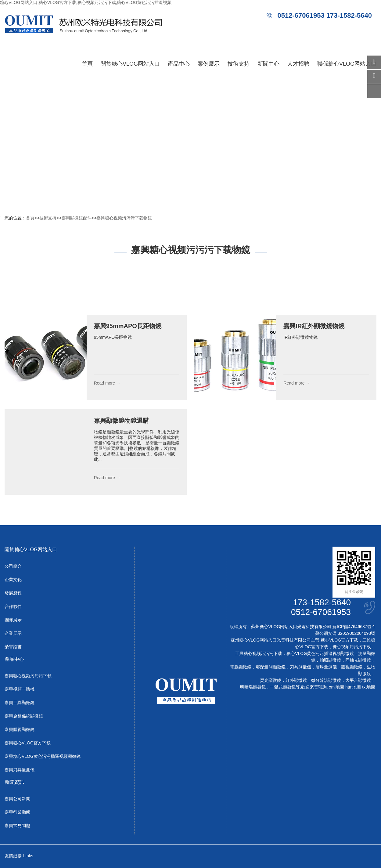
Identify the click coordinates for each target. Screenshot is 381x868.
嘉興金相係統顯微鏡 (24, 716)
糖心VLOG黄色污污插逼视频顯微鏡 (320, 653)
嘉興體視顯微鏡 (20, 729)
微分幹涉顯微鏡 (326, 680)
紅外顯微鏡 (296, 680)
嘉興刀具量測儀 (20, 770)
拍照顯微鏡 (330, 660)
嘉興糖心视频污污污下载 (28, 676)
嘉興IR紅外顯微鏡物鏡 (314, 326)
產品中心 (179, 64)
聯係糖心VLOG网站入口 (347, 64)
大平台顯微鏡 (358, 680)
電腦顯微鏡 (241, 667)
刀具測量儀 (300, 667)
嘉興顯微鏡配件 (77, 218)
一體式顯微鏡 (283, 687)
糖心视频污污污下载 (352, 647)
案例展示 (209, 64)
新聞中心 (268, 64)
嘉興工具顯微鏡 (20, 703)
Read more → (107, 383)
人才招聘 (298, 64)
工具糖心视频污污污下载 (259, 653)
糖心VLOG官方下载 (339, 640)
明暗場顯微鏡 (253, 687)
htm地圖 (353, 687)
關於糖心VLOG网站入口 (130, 64)
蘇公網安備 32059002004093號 (345, 633)
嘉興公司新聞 (17, 799)
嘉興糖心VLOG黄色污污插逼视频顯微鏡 (43, 756)
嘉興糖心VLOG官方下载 (28, 743)
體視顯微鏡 (352, 667)
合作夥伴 (13, 606)
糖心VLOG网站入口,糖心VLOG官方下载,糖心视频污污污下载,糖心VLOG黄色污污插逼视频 (86, 2)
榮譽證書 (13, 647)
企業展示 (13, 633)
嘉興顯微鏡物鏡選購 (121, 421)
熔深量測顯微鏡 (271, 667)
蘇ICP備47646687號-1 (354, 627)
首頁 (87, 64)
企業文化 (13, 580)
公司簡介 (13, 566)
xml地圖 (336, 687)
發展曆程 (13, 593)
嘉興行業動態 (17, 812)
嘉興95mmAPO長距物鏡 (128, 326)
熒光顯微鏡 (271, 680)
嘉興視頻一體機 (20, 689)
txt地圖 (369, 687)
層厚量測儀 (326, 667)
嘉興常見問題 (17, 826)
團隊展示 (13, 620)
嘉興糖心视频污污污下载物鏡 (124, 218)
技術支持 (239, 64)
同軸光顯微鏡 (358, 660)
